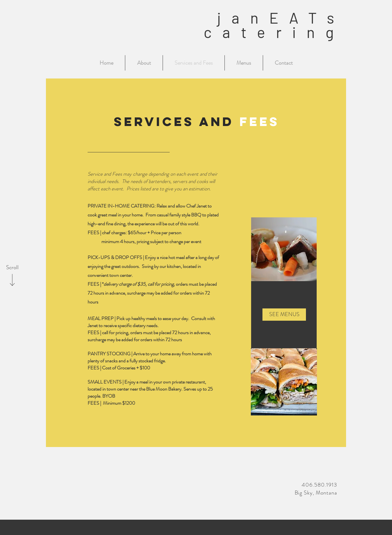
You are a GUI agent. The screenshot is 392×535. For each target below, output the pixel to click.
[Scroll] (12, 268)
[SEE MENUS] (284, 315)
